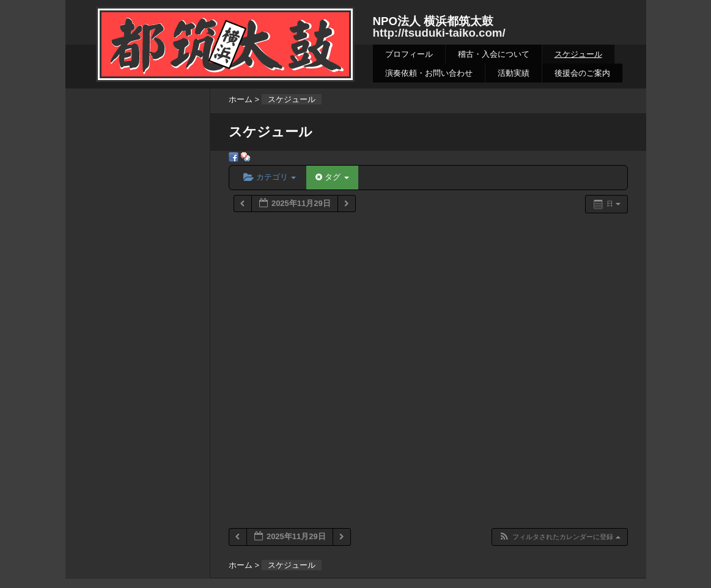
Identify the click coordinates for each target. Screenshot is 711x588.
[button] (559, 537)
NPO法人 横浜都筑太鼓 (433, 21)
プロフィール (409, 54)
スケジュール (578, 54)
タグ (332, 177)
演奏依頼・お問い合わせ (429, 73)
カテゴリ (270, 177)
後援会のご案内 (582, 73)
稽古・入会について (494, 54)
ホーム (241, 99)
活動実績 (514, 73)
